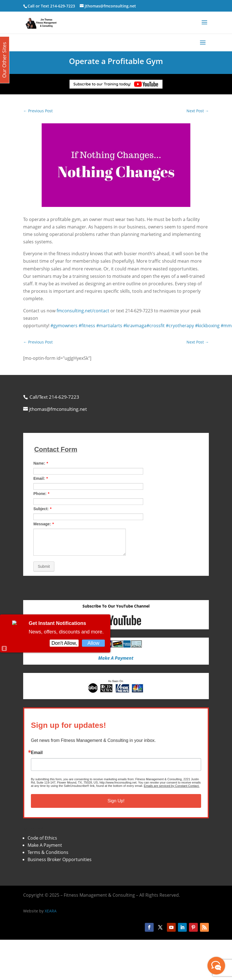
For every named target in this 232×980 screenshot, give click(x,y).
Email (37, 753)
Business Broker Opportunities (60, 859)
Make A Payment (45, 845)
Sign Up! (116, 801)
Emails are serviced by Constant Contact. (172, 786)
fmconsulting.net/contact (83, 311)
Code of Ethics (42, 838)
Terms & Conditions (48, 852)
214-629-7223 (63, 6)
